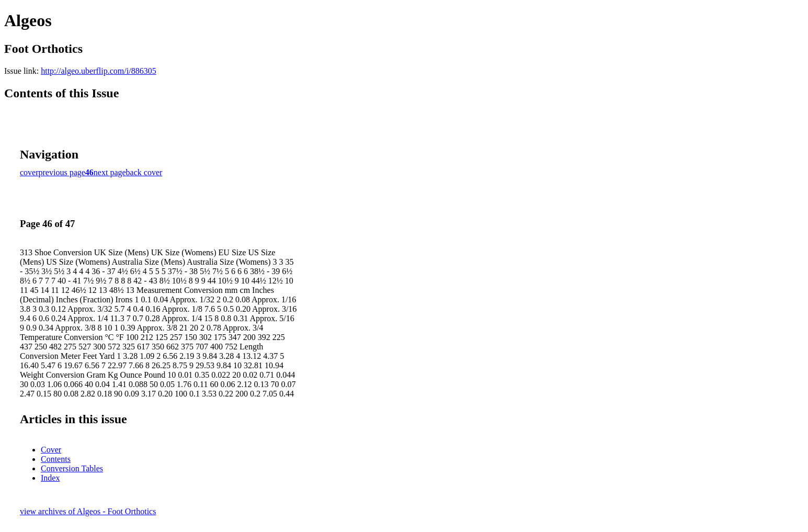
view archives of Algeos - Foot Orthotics (88, 511)
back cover (144, 172)
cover (29, 172)
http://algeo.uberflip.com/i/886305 (98, 71)
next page (110, 172)
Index (50, 478)
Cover (51, 450)
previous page (62, 172)
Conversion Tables (72, 468)
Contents (56, 459)
